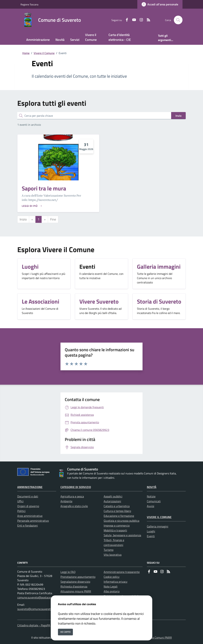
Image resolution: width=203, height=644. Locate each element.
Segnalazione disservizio (75, 582)
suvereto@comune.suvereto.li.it (37, 609)
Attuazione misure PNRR (76, 591)
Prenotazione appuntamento (78, 577)
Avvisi (151, 506)
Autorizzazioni (112, 501)
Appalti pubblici (113, 496)
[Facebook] (125, 20)
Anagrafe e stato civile (74, 506)
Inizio (23, 219)
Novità (152, 487)
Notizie (151, 496)
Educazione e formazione (119, 516)
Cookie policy (112, 577)
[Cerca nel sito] (178, 20)
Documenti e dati (28, 496)
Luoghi (151, 531)
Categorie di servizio (76, 487)
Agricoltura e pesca (72, 496)
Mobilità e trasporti (115, 530)
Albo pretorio (112, 591)
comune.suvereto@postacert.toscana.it (41, 597)
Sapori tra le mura (44, 188)
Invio (178, 116)
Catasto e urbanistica (117, 506)
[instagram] (140, 20)
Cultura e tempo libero (117, 511)
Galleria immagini (158, 526)
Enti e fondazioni (28, 525)
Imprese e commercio (117, 525)
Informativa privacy (116, 582)
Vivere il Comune (44, 53)
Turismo (109, 550)
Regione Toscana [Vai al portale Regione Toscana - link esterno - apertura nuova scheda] (29, 4)
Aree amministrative (30, 516)
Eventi (151, 536)
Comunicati (154, 501)
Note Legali (111, 586)
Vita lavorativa (113, 555)
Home (26, 53)
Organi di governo (28, 506)
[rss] (147, 20)
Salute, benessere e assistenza (122, 535)
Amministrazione (30, 487)
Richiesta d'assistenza (74, 586)
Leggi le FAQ (68, 572)
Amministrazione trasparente (122, 572)
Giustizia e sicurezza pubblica (121, 521)
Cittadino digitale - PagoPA (34, 625)
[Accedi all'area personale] (160, 4)
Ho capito (65, 632)
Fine (53, 219)
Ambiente (66, 501)
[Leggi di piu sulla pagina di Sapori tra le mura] (32, 206)
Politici (21, 511)
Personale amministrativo (33, 521)
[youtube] (133, 20)
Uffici (20, 501)
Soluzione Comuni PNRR (157, 638)
